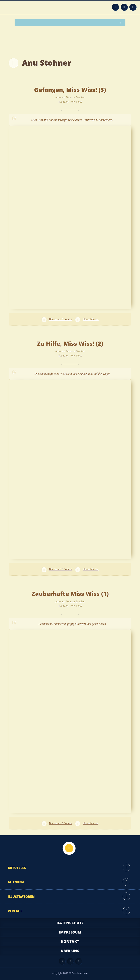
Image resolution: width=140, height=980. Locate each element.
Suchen (121, 23)
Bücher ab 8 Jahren (61, 319)
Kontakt (70, 941)
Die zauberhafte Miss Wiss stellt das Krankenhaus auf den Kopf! (72, 374)
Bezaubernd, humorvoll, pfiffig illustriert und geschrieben (72, 624)
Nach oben (69, 848)
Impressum (70, 932)
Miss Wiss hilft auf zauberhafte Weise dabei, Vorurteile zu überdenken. (72, 120)
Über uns (70, 951)
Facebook (124, 7)
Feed (115, 7)
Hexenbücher (91, 319)
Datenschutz (70, 923)
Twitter (133, 7)
